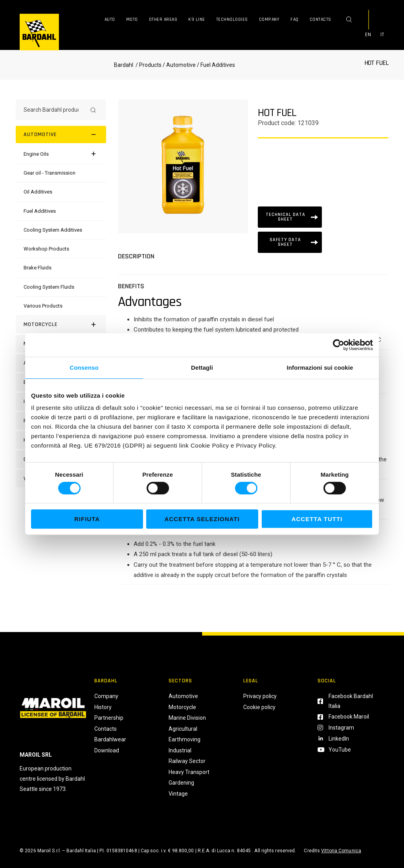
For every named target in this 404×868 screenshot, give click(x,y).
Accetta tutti (317, 519)
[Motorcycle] (61, 324)
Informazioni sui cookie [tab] (320, 368)
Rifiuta (87, 519)
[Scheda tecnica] (290, 217)
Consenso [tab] (84, 368)
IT (382, 35)
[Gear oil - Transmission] (50, 173)
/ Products (148, 65)
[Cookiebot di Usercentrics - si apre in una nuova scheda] (339, 345)
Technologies (232, 19)
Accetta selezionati (202, 519)
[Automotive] (61, 135)
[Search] (93, 110)
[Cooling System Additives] (53, 230)
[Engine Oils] (36, 154)
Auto (110, 19)
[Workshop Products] (46, 249)
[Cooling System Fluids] (49, 287)
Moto (132, 19)
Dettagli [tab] (202, 368)
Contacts (320, 19)
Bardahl (124, 65)
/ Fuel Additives (215, 65)
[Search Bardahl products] (54, 110)
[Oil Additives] (38, 192)
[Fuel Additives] (40, 211)
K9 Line (197, 19)
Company (269, 19)
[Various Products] (43, 306)
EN (368, 35)
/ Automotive (179, 65)
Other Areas (163, 19)
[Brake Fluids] (38, 268)
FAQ (295, 19)
